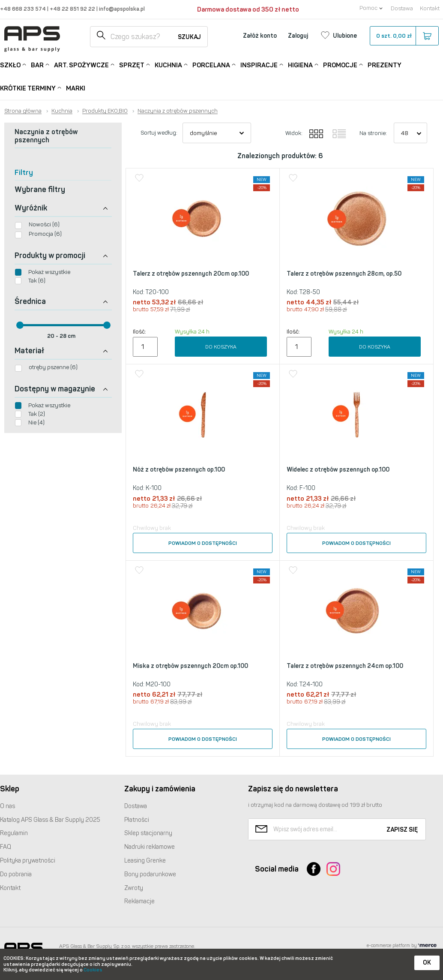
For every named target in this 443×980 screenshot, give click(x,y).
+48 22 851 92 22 (73, 9)
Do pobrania (16, 874)
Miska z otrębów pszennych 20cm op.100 (190, 666)
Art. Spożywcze (81, 65)
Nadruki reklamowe (150, 847)
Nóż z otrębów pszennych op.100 (179, 470)
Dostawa (402, 8)
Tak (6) (37, 281)
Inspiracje (259, 65)
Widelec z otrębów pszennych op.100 (338, 470)
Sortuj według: (159, 133)
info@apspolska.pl (121, 9)
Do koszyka (221, 347)
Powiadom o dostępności (203, 543)
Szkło (10, 65)
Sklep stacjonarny (148, 833)
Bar (37, 65)
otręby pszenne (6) (53, 367)
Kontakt (430, 8)
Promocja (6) (45, 234)
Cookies (93, 970)
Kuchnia (168, 65)
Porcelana (211, 65)
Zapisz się (402, 830)
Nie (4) (36, 422)
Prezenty (385, 65)
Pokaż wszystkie (49, 272)
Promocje (340, 65)
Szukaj (189, 37)
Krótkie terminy (28, 88)
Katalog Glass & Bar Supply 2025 (50, 820)
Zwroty (134, 888)
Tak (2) (37, 414)
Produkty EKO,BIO (105, 111)
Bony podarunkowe (150, 874)
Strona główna (23, 111)
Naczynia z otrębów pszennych (178, 111)
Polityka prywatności (28, 861)
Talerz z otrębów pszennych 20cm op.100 (191, 274)
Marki (76, 88)
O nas (7, 806)
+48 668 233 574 (24, 9)
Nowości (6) (44, 224)
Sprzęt (132, 65)
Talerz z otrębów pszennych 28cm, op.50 (344, 274)
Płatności (137, 820)
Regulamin (14, 833)
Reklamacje (139, 901)
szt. (404, 36)
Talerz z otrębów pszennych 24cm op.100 (345, 666)
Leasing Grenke (145, 861)
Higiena (300, 65)
